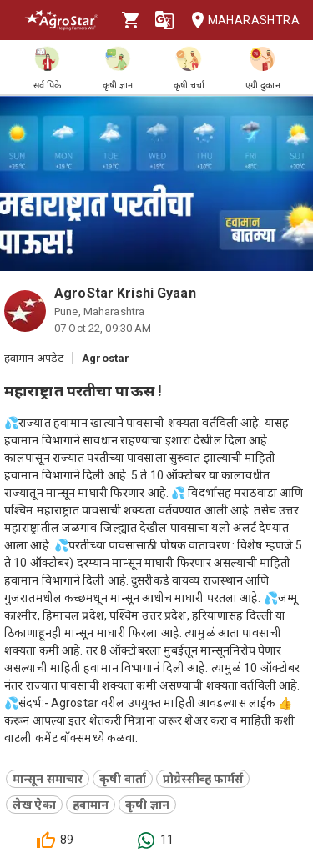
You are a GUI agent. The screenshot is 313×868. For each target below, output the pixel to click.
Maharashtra (240, 20)
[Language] (164, 20)
